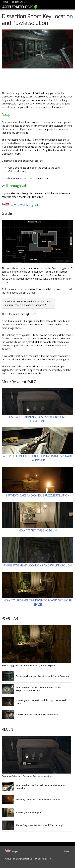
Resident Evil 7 (18, 2)
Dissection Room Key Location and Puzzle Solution (42, 676)
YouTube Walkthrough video (25, 205)
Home (5, 2)
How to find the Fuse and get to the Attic (37, 715)
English (15, 851)
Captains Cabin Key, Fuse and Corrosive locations (38, 419)
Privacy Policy (41, 859)
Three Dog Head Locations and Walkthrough (38, 565)
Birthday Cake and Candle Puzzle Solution (38, 495)
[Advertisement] (28, 80)
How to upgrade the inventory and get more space (37, 602)
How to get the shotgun (38, 530)
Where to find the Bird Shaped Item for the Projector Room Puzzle (38, 689)
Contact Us (27, 859)
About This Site (12, 859)
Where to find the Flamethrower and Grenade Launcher (37, 458)
